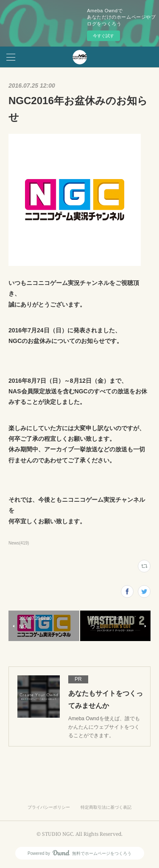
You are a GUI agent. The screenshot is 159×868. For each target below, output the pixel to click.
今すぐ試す (103, 36)
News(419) (19, 543)
